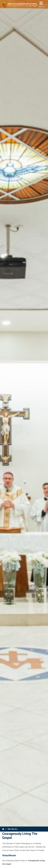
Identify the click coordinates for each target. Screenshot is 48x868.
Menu (41, 4)
